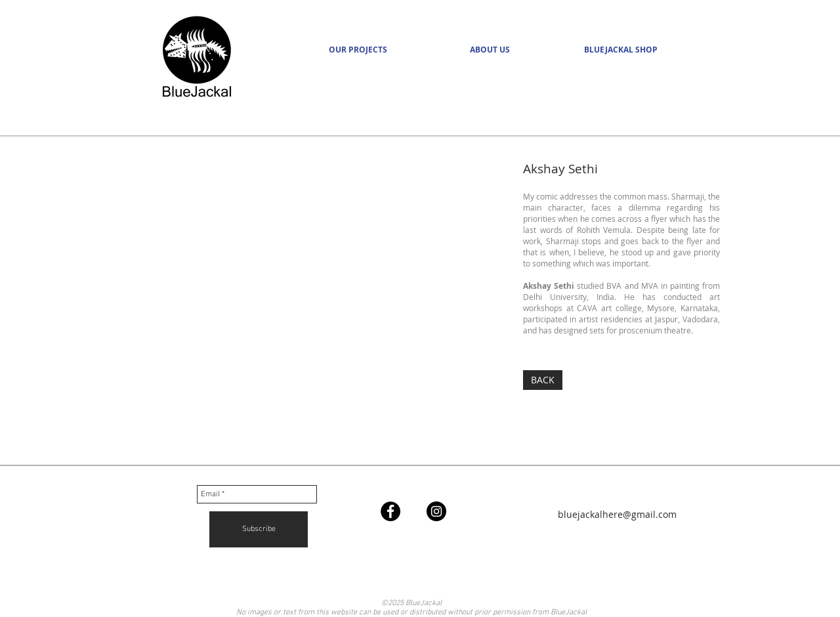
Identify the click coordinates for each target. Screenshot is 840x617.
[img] (302, 311)
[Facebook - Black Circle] (390, 511)
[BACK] (543, 380)
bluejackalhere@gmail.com (617, 514)
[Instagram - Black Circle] (436, 511)
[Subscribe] (259, 529)
